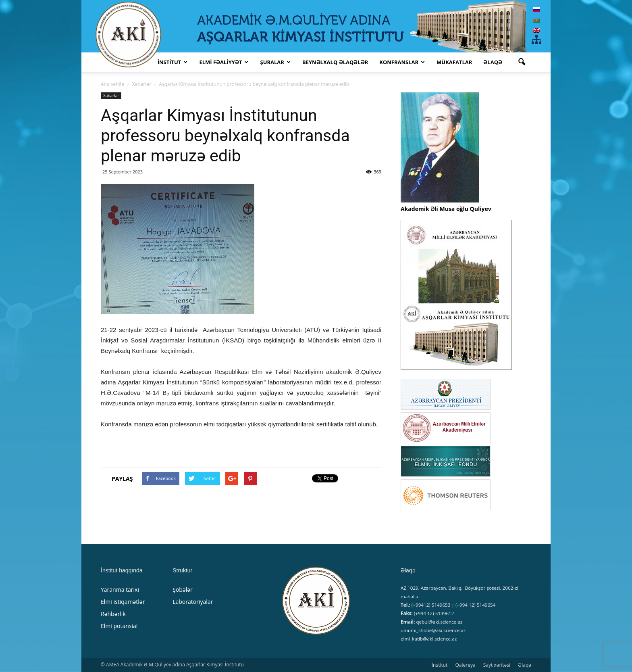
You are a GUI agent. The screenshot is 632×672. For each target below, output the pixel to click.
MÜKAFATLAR (454, 62)
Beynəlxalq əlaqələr (335, 62)
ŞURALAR (275, 62)
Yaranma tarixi (120, 590)
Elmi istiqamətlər (123, 602)
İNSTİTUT (173, 62)
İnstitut (440, 665)
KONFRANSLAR (402, 62)
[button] (522, 62)
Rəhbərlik (113, 614)
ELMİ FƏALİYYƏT (224, 62)
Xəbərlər (111, 96)
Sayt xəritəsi (497, 665)
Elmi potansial (119, 626)
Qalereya (466, 665)
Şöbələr (183, 590)
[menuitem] (536, 9)
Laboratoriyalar (193, 602)
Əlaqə (493, 62)
